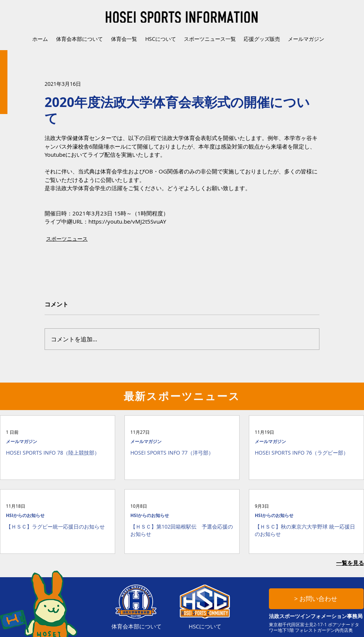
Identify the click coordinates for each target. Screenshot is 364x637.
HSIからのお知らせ (25, 515)
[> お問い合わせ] (316, 599)
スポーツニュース (67, 239)
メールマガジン (22, 441)
